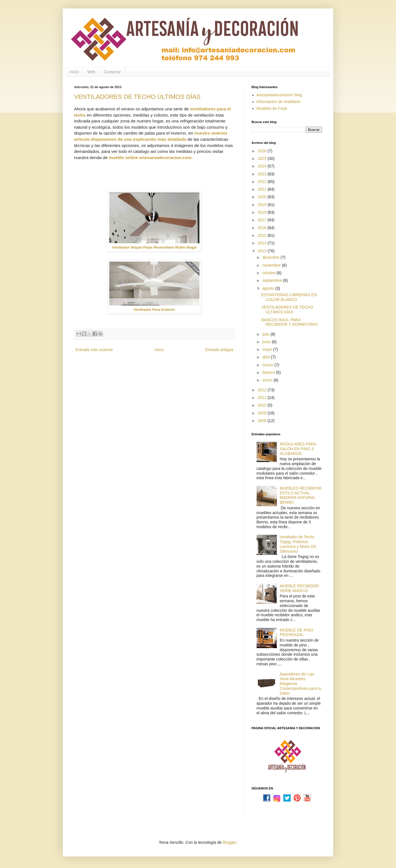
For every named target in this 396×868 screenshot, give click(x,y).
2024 (263, 166)
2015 (263, 235)
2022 (263, 182)
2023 (263, 174)
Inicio (74, 72)
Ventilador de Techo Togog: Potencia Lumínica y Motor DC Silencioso (298, 544)
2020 (263, 197)
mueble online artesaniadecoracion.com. (151, 158)
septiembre (272, 280)
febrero (269, 372)
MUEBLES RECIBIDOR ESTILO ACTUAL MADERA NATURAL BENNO (301, 495)
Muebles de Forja (272, 108)
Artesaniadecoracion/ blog (279, 95)
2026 (263, 151)
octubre (269, 273)
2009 (263, 413)
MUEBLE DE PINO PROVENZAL (296, 632)
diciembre (271, 257)
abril (266, 357)
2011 (263, 398)
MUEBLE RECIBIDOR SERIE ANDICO (299, 588)
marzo (268, 365)
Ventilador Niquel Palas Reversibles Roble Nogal (154, 247)
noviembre (272, 265)
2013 (263, 251)
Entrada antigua (219, 350)
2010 (263, 405)
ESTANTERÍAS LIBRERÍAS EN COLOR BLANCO (289, 297)
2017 (263, 220)
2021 (263, 189)
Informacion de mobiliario (279, 102)
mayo (268, 349)
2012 (263, 390)
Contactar (112, 72)
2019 (263, 205)
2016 (263, 228)
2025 (263, 159)
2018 (263, 212)
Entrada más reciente (94, 350)
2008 (263, 421)
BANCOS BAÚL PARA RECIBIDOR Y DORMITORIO (290, 322)
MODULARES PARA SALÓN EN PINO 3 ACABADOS (298, 449)
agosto (269, 288)
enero (268, 380)
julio (266, 334)
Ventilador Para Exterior (154, 310)
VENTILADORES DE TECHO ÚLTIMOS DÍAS (137, 97)
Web (91, 72)
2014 (263, 243)
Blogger (229, 842)
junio (267, 342)
